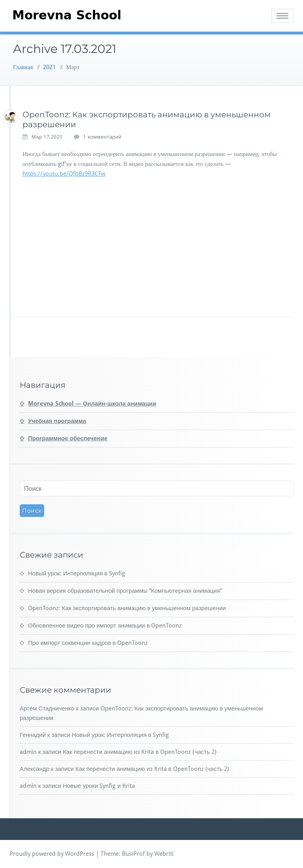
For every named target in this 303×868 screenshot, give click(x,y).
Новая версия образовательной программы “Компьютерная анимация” (125, 591)
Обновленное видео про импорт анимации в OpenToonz (105, 626)
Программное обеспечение (68, 438)
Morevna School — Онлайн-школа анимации (92, 404)
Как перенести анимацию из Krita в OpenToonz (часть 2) (140, 752)
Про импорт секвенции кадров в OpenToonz (88, 643)
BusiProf (133, 854)
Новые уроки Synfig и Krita (99, 786)
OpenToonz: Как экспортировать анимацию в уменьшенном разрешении (127, 608)
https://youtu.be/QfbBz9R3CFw (64, 174)
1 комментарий (102, 137)
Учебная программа (57, 421)
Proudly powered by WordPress (52, 854)
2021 (49, 67)
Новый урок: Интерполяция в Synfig (77, 573)
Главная (23, 67)
